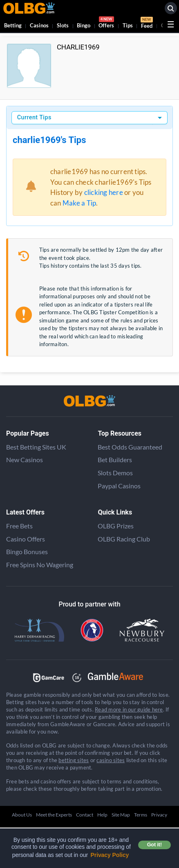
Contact (85, 815)
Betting (13, 25)
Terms (141, 815)
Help (102, 815)
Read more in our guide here (129, 709)
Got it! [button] (154, 845)
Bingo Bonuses (27, 551)
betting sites (74, 760)
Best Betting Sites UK (36, 447)
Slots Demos (115, 473)
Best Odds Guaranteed (130, 447)
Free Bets (19, 526)
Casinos (39, 25)
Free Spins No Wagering (40, 565)
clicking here (104, 192)
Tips (128, 25)
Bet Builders (115, 460)
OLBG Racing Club (124, 539)
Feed (147, 24)
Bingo (84, 25)
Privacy (159, 815)
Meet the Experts (54, 815)
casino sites (111, 760)
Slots (63, 25)
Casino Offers (26, 539)
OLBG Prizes (116, 526)
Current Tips (34, 117)
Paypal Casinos (119, 486)
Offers (106, 23)
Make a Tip (79, 203)
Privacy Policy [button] (110, 855)
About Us (22, 815)
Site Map (121, 815)
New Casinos (25, 460)
